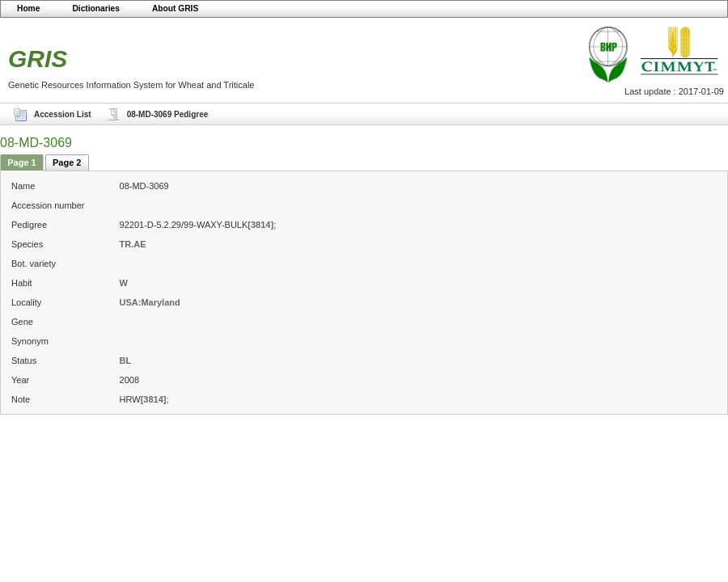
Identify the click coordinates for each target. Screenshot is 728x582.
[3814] (260, 225)
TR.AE (133, 244)
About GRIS (175, 8)
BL (126, 361)
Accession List (63, 114)
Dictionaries (96, 8)
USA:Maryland (150, 302)
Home (28, 8)
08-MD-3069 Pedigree (168, 114)
